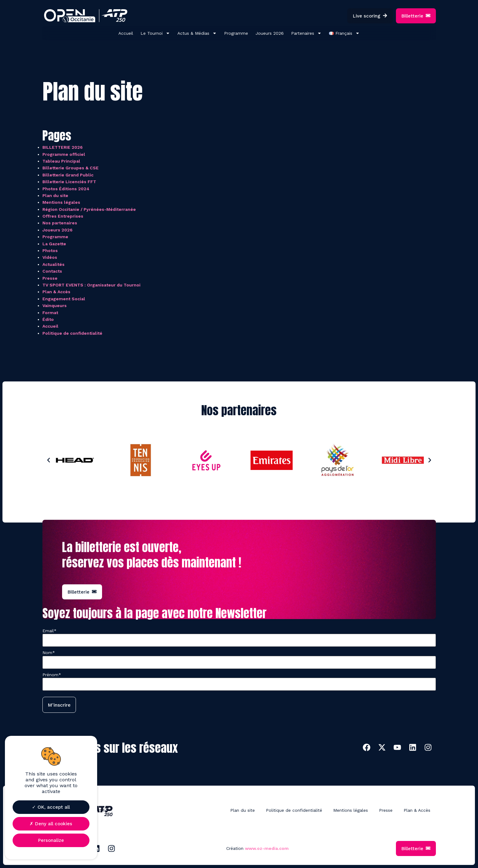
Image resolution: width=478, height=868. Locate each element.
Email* (49, 631)
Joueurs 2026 (270, 33)
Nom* (49, 653)
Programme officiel (64, 154)
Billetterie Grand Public (68, 175)
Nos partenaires (60, 223)
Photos (50, 251)
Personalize (51, 840)
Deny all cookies (51, 824)
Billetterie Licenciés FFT (69, 182)
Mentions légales (61, 202)
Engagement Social (64, 299)
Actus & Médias (197, 33)
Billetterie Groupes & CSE (71, 168)
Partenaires (306, 33)
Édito (48, 319)
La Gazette (54, 244)
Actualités (53, 264)
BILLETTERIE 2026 (63, 147)
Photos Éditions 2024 (66, 189)
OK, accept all (51, 807)
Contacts (52, 271)
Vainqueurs (55, 306)
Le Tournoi (155, 33)
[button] (49, 460)
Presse (50, 278)
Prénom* (52, 675)
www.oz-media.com (267, 848)
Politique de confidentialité (72, 333)
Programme (236, 33)
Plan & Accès (56, 292)
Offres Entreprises (63, 216)
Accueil (126, 33)
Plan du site (55, 195)
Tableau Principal (61, 161)
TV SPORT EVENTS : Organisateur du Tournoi (91, 285)
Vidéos (50, 257)
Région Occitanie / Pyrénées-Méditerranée (89, 209)
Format (50, 313)
